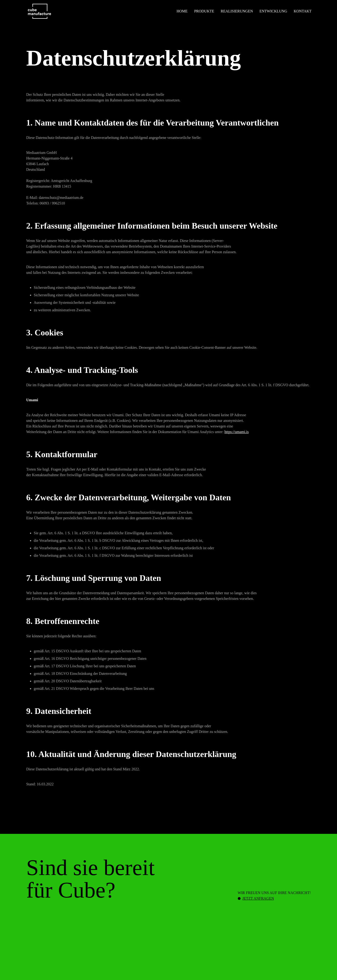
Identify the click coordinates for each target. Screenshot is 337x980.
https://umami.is (237, 432)
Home (182, 11)
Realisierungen (237, 11)
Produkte (204, 11)
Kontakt (303, 11)
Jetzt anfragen (258, 898)
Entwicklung (273, 11)
